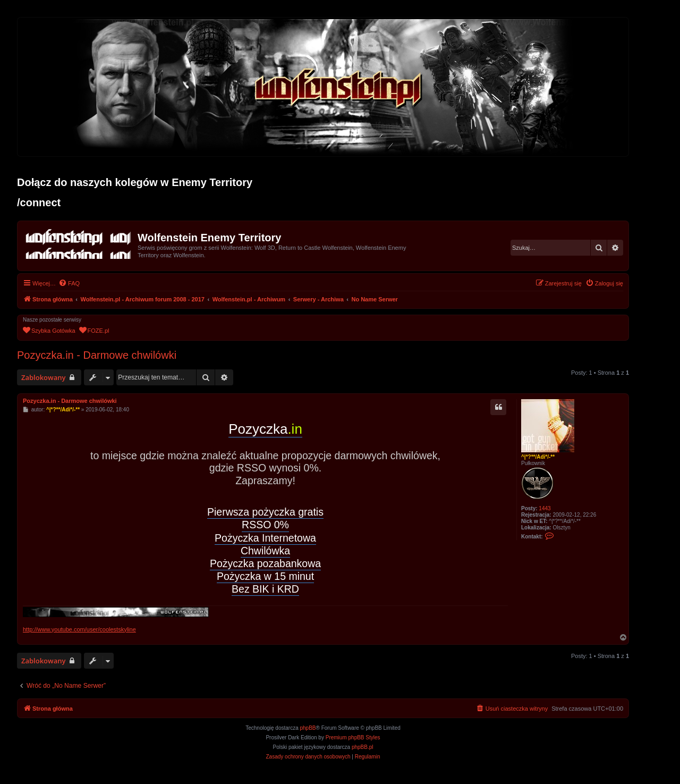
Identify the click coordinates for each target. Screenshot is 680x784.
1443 (545, 508)
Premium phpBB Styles (353, 737)
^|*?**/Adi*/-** (538, 457)
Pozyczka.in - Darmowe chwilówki (97, 355)
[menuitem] (69, 283)
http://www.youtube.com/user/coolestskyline (79, 629)
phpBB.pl (363, 747)
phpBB (308, 728)
